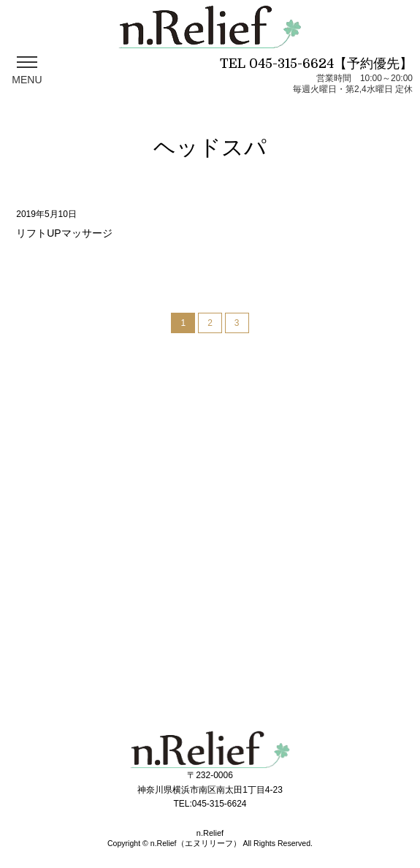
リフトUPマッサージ (64, 233)
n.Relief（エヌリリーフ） (196, 843)
